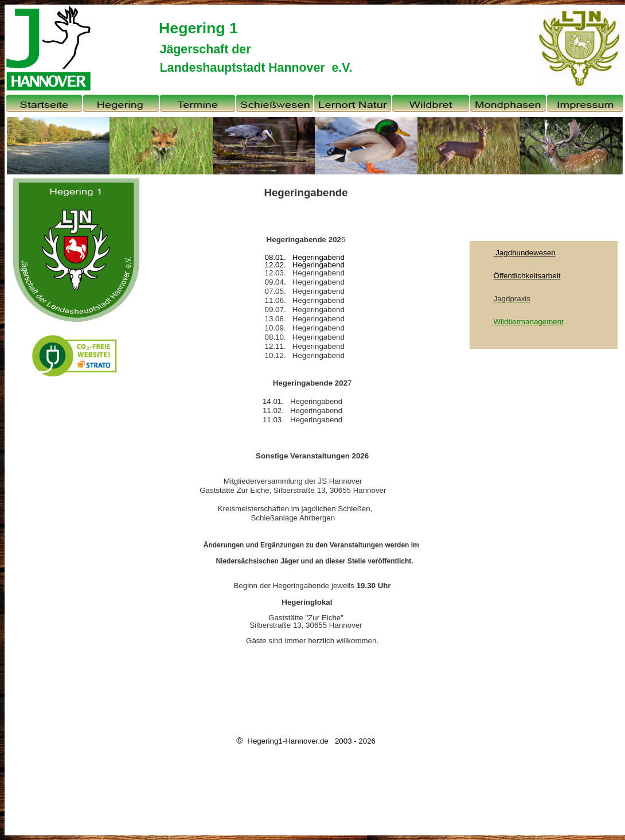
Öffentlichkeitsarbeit (527, 276)
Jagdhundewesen (525, 253)
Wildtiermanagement (529, 322)
